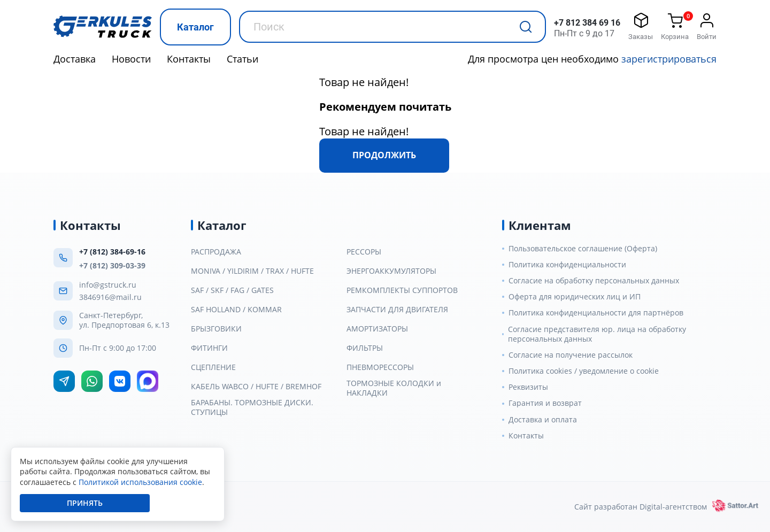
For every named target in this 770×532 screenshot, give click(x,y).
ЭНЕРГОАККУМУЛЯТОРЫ (391, 271)
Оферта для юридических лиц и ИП (575, 297)
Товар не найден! (364, 82)
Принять (85, 503)
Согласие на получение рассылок (571, 355)
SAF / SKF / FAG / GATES (232, 290)
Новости (131, 59)
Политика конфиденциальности (567, 265)
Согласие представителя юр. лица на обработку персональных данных (597, 334)
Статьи (242, 59)
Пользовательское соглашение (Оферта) (583, 249)
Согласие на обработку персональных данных (594, 281)
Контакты (189, 59)
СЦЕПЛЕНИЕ (213, 367)
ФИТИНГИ (209, 348)
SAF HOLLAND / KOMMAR (236, 310)
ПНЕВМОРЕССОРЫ (380, 367)
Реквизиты (528, 387)
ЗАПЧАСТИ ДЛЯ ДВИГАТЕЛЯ (397, 310)
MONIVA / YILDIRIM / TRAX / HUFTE (252, 271)
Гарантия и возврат (545, 403)
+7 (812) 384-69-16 (112, 252)
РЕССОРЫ (364, 252)
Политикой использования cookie (140, 482)
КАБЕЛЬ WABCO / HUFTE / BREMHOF (256, 387)
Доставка (75, 59)
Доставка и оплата (543, 420)
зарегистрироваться (669, 59)
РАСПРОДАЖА (216, 252)
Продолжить (384, 155)
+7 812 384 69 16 (587, 23)
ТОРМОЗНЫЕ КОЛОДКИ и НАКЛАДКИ (394, 388)
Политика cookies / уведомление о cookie (584, 371)
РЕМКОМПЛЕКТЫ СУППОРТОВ (402, 290)
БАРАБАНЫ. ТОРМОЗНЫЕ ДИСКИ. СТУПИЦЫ (252, 407)
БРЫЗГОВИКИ (216, 329)
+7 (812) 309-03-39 (112, 265)
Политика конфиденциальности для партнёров (596, 313)
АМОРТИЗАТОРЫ (377, 329)
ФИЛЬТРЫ (365, 348)
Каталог (195, 27)
